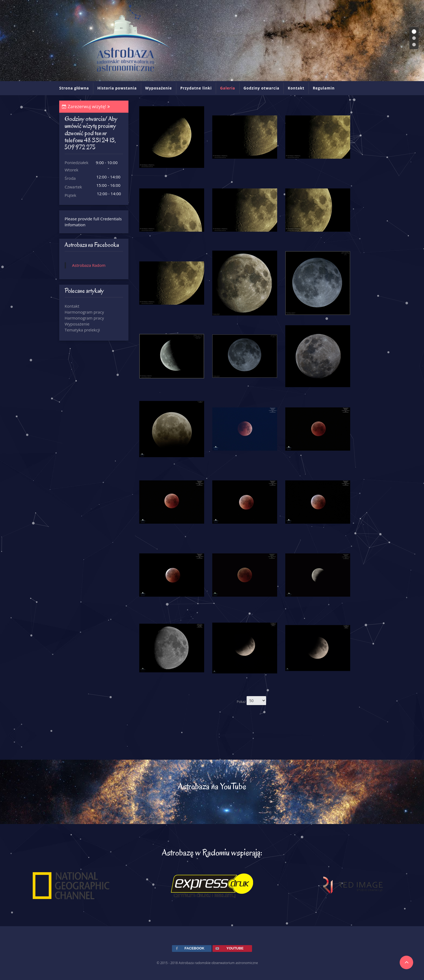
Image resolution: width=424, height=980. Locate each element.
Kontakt (296, 88)
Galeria (228, 88)
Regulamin (324, 88)
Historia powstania (117, 88)
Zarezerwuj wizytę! (86, 106)
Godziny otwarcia (262, 88)
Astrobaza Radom (89, 265)
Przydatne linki (196, 88)
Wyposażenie (159, 88)
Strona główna (74, 88)
